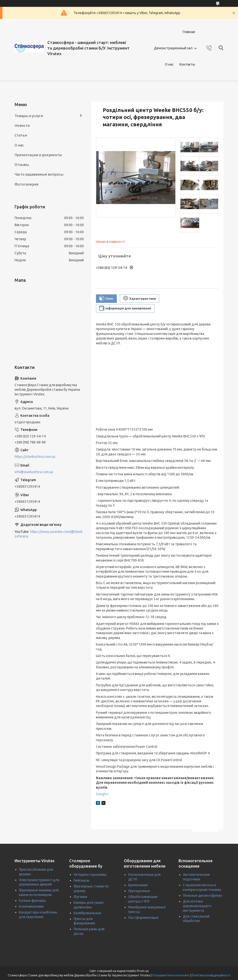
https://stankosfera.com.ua (35, 457)
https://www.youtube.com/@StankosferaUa (49, 534)
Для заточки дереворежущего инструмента (197, 906)
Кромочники (138, 885)
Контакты (187, 64)
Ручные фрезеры (32, 901)
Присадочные (139, 891)
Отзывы (22, 165)
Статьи (21, 135)
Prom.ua (143, 971)
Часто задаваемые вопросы (39, 174)
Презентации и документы (38, 155)
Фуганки (80, 897)
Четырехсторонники (90, 875)
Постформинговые (143, 918)
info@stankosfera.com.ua (34, 472)
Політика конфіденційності (211, 975)
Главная (189, 32)
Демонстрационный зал (173, 48)
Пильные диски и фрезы (202, 895)
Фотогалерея (26, 184)
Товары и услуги (29, 116)
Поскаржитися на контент (171, 975)
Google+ (102, 794)
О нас (169, 64)
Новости (22, 125)
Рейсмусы (81, 880)
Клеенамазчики (31, 906)
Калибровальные (87, 913)
